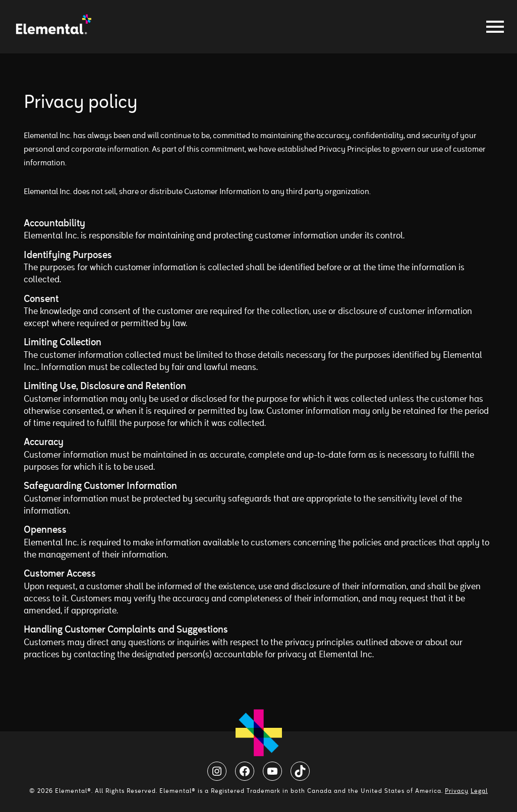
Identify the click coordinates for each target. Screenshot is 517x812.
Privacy (457, 791)
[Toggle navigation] (492, 27)
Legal (479, 791)
